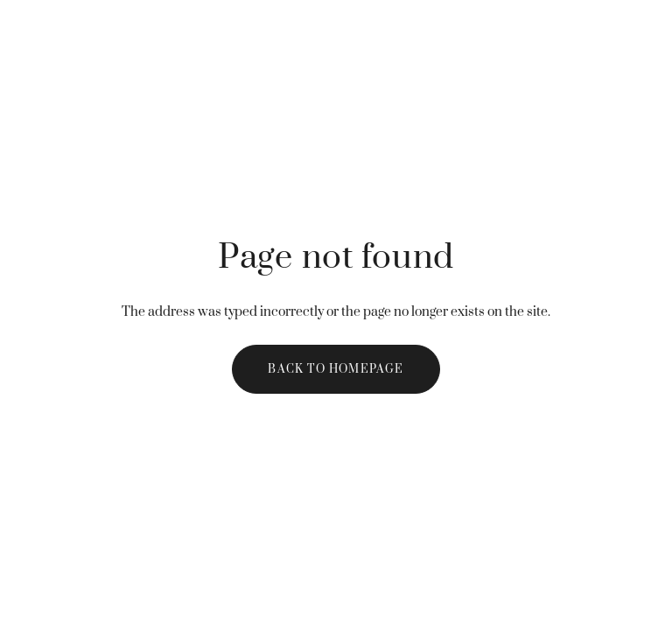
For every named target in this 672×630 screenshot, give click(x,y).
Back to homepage (336, 369)
